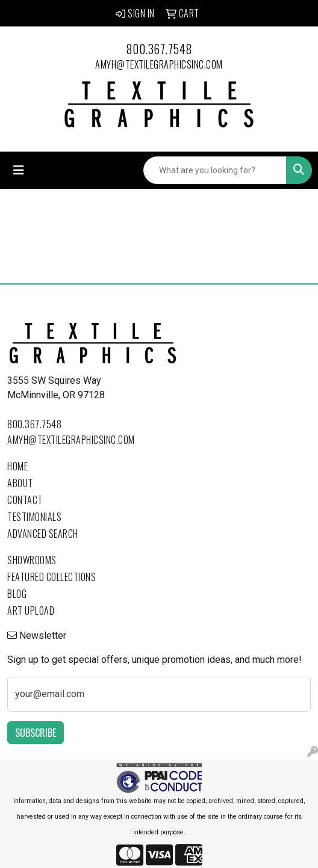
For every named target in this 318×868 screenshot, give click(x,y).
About (20, 483)
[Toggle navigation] (19, 170)
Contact (25, 500)
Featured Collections (51, 577)
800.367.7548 (159, 49)
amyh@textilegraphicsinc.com (159, 64)
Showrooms (32, 560)
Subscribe (36, 733)
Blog (17, 594)
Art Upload (31, 611)
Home (17, 466)
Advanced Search (43, 534)
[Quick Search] (215, 170)
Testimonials (34, 517)
